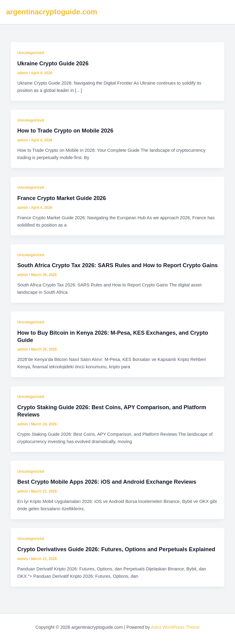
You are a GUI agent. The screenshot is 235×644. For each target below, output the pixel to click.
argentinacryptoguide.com (52, 12)
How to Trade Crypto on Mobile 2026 (65, 131)
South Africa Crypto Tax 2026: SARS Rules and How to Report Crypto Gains (117, 265)
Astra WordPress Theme (175, 627)
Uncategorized (31, 53)
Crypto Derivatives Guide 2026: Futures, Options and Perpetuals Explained (116, 549)
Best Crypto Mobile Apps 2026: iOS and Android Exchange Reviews (107, 482)
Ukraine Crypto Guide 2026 (53, 63)
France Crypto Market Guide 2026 (62, 198)
